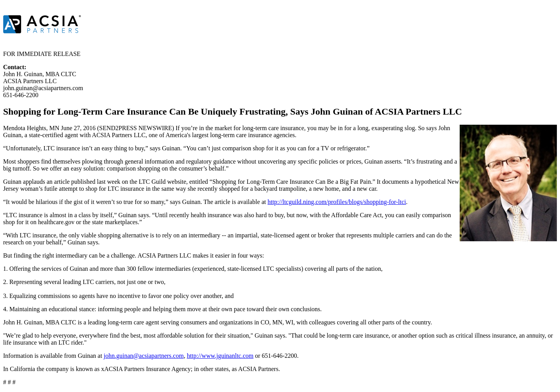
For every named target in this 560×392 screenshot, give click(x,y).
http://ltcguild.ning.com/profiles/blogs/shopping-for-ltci (337, 202)
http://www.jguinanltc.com (220, 356)
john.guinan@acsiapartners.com (144, 356)
